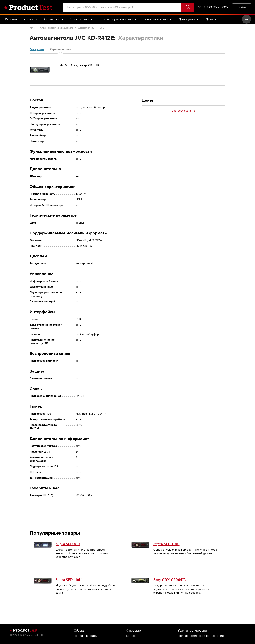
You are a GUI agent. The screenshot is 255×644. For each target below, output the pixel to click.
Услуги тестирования (193, 631)
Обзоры (79, 631)
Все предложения (184, 111)
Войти (242, 7)
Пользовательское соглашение (201, 636)
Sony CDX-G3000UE (170, 580)
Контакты (132, 636)
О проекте (133, 631)
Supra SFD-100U (167, 544)
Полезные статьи (86, 636)
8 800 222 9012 (213, 7)
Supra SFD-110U (69, 580)
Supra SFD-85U (68, 544)
